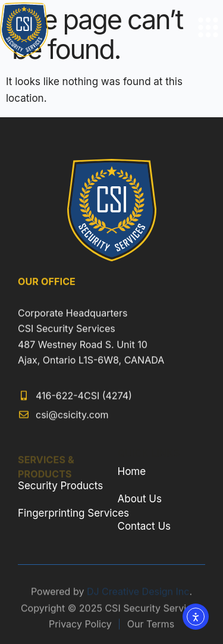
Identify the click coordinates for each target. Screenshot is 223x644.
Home (132, 471)
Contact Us (145, 526)
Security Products (60, 486)
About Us (140, 499)
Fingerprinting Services (73, 513)
